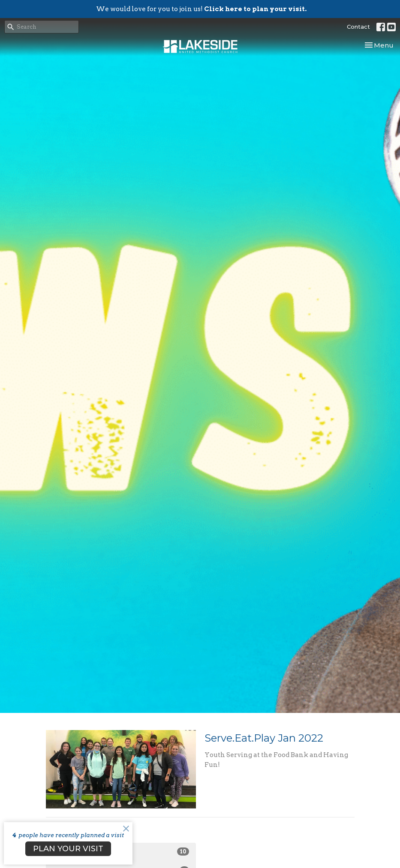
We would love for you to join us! (201, 9)
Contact (358, 27)
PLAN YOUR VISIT (68, 849)
